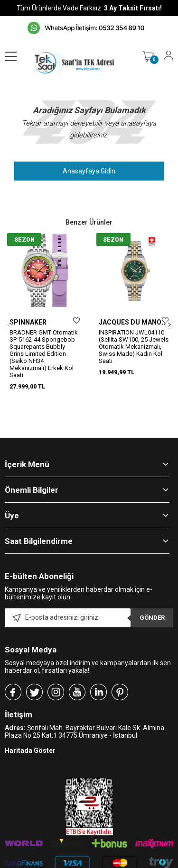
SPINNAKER (28, 322)
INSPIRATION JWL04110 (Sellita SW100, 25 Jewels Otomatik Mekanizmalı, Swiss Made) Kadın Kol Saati (134, 347)
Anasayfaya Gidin (89, 171)
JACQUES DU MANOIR (133, 322)
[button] (169, 312)
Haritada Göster (30, 726)
